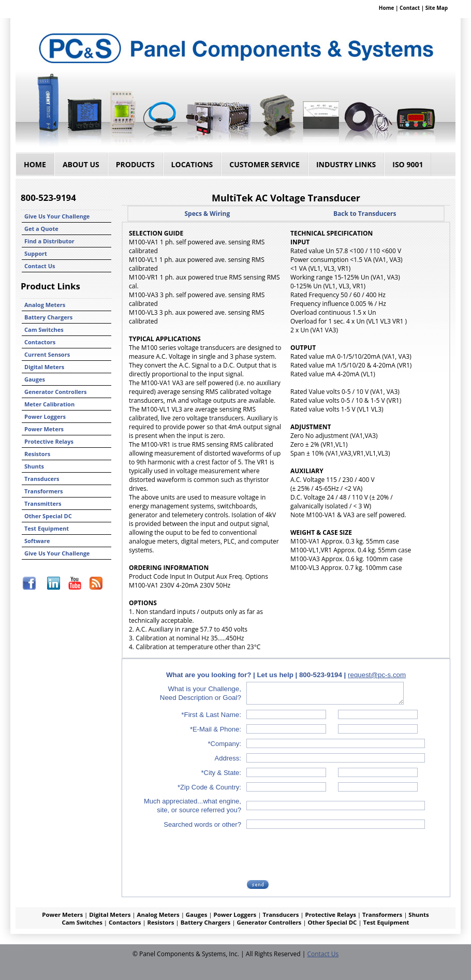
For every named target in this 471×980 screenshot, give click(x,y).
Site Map (437, 8)
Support (36, 253)
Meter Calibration (49, 404)
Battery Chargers (48, 317)
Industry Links (346, 164)
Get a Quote (41, 229)
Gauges (35, 379)
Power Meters (44, 429)
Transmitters (43, 503)
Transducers (42, 479)
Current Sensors (47, 354)
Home (387, 8)
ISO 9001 (408, 164)
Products (135, 164)
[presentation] (327, 854)
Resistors (37, 454)
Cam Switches (44, 330)
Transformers (44, 491)
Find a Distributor (49, 241)
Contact (410, 8)
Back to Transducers (365, 214)
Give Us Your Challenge (57, 216)
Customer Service (264, 164)
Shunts (34, 466)
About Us (81, 164)
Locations (192, 164)
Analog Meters (45, 305)
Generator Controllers (56, 392)
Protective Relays (49, 441)
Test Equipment (47, 528)
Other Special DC (48, 516)
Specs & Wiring (207, 214)
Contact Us (40, 266)
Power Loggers (45, 416)
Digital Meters (44, 367)
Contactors (40, 342)
